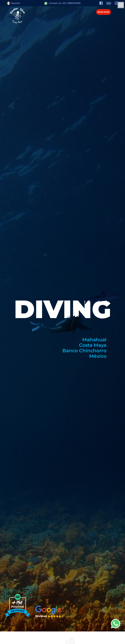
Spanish (14, 3)
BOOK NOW (103, 12)
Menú (117, 12)
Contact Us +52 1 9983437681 (62, 3)
